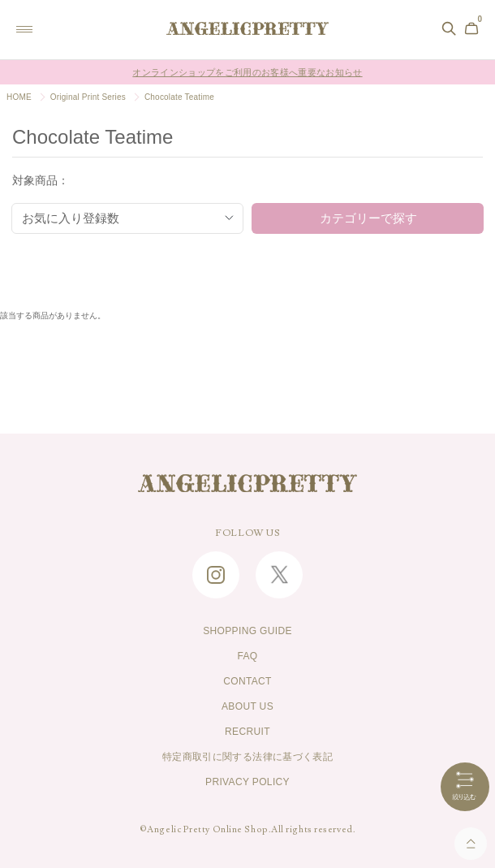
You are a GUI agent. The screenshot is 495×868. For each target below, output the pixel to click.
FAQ (247, 656)
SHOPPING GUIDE (247, 631)
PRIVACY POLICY (247, 782)
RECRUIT (247, 732)
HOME (19, 97)
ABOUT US (247, 706)
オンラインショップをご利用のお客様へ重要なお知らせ (247, 72)
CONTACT (247, 681)
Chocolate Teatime (179, 97)
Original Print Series (88, 97)
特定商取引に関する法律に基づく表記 (247, 757)
